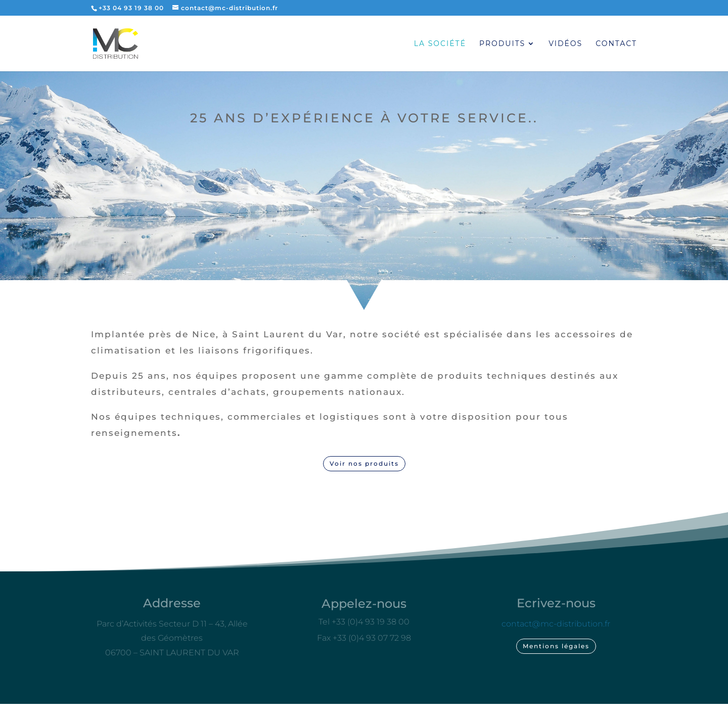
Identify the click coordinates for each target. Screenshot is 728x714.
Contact (616, 44)
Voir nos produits (364, 463)
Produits (502, 44)
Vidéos (565, 44)
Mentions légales (556, 646)
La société (440, 44)
